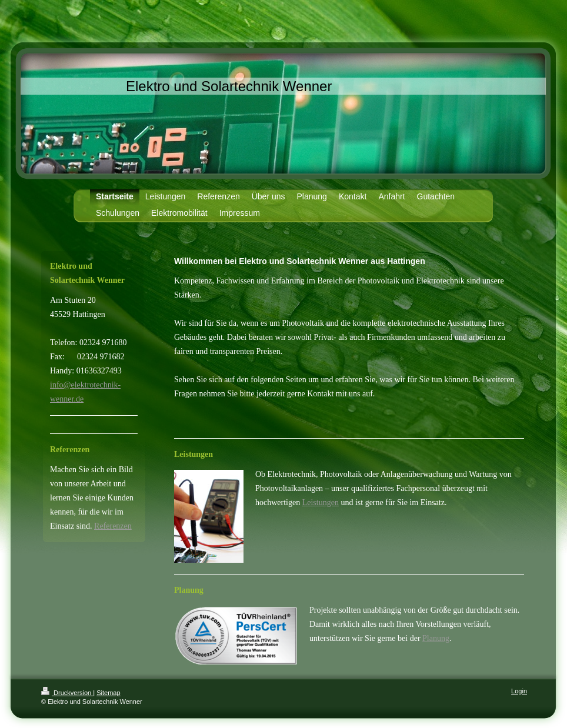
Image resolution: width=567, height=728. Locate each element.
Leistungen (321, 502)
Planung (436, 638)
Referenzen (113, 526)
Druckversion (67, 693)
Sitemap (108, 693)
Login (519, 691)
